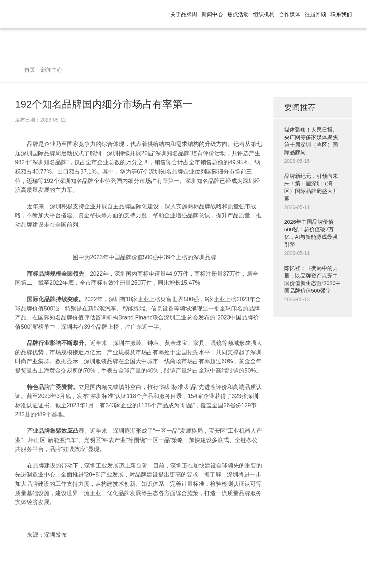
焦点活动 (238, 14)
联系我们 (341, 14)
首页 (30, 70)
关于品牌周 (184, 14)
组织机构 (264, 14)
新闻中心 (212, 14)
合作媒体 (290, 14)
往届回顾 (315, 14)
